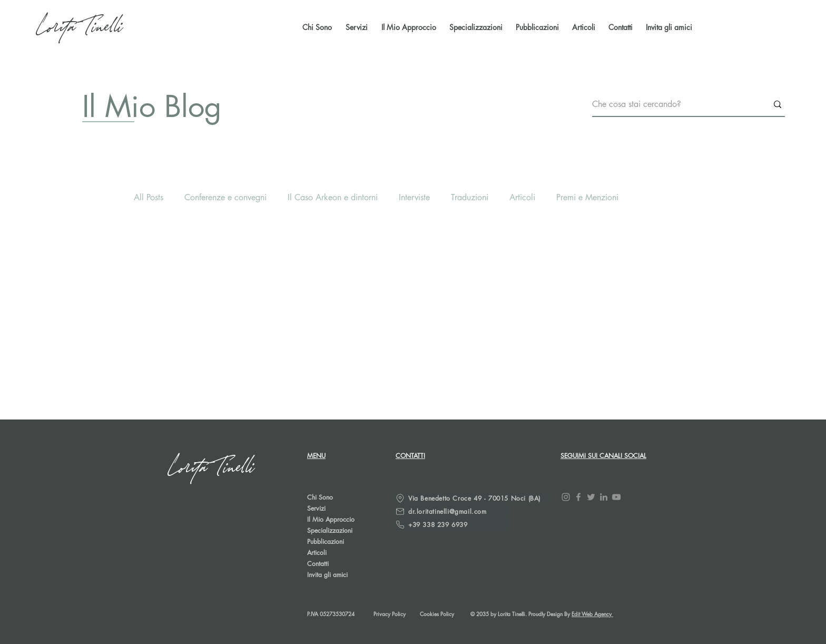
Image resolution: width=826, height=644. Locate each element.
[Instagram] (566, 497)
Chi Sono (320, 497)
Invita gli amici (327, 575)
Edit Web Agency (592, 614)
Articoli (522, 197)
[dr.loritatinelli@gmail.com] (452, 511)
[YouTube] (616, 497)
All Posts (149, 197)
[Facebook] (578, 497)
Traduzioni (470, 197)
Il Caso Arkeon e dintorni (333, 197)
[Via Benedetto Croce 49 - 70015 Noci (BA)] (472, 498)
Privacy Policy (390, 614)
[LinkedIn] (604, 497)
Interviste (414, 197)
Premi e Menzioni (587, 197)
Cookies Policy (437, 614)
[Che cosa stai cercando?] (672, 105)
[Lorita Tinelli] (81, 28)
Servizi (316, 508)
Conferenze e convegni (225, 197)
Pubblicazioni (326, 541)
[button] (536, 27)
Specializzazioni (330, 530)
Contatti (318, 564)
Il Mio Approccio (331, 519)
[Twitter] (591, 497)
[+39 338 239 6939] (452, 525)
